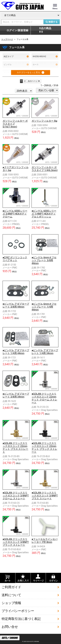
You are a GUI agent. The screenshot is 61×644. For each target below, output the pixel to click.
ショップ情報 (11, 603)
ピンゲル (16, 65)
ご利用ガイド (11, 587)
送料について (11, 595)
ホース (45, 65)
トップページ (7, 39)
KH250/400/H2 (45, 56)
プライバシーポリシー (18, 611)
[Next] (34, 81)
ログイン (17, 30)
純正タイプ (16, 56)
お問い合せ (10, 627)
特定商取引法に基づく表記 (21, 619)
